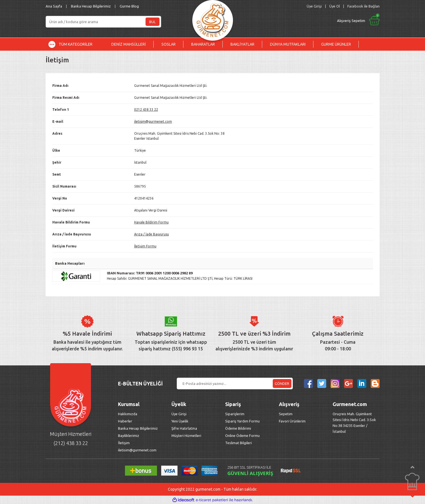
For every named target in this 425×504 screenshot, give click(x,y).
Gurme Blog (129, 6)
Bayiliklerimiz (129, 436)
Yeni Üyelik (180, 421)
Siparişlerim (235, 414)
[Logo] (213, 19)
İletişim (124, 443)
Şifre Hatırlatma (184, 428)
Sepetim (286, 414)
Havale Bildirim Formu (151, 222)
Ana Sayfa (54, 6)
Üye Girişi (179, 414)
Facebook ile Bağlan (363, 6)
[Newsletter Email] (235, 383)
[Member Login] (314, 6)
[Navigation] (75, 44)
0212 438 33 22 (146, 110)
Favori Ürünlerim (292, 421)
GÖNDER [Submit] (282, 383)
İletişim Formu (145, 246)
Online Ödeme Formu (242, 436)
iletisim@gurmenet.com (153, 121)
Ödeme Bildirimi (238, 428)
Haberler (125, 421)
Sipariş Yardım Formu (242, 421)
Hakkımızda (128, 414)
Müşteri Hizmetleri (187, 436)
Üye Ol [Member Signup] (335, 6)
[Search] (103, 22)
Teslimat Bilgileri (239, 443)
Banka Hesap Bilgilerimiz (91, 6)
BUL (152, 22)
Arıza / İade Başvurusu (152, 234)
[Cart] (312, 21)
